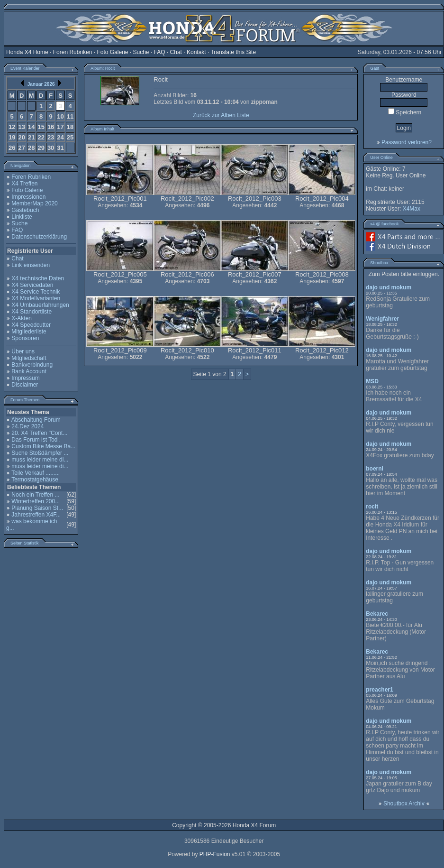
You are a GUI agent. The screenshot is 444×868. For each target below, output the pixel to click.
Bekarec (377, 614)
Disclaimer (25, 385)
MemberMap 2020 (34, 203)
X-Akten (22, 318)
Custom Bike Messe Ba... (43, 446)
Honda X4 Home (27, 52)
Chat (176, 52)
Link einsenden (31, 265)
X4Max (412, 209)
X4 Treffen (24, 184)
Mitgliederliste (29, 332)
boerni (375, 469)
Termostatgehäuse (35, 480)
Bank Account (29, 371)
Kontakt (196, 52)
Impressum (25, 378)
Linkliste (22, 217)
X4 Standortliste (32, 312)
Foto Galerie (112, 52)
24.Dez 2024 (27, 426)
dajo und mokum (389, 287)
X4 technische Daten (38, 278)
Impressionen (28, 197)
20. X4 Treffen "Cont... (39, 433)
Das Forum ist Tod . (36, 440)
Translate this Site (233, 52)
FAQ (160, 52)
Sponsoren (25, 338)
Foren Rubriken (73, 52)
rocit (372, 507)
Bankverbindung (32, 365)
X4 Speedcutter (31, 325)
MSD (372, 381)
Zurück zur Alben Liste (221, 115)
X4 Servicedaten (32, 285)
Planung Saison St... (37, 508)
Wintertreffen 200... (36, 501)
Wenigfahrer (382, 319)
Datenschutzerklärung (39, 237)
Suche (141, 52)
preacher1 (379, 690)
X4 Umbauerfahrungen (40, 305)
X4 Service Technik (36, 292)
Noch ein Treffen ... (35, 495)
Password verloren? (407, 142)
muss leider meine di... (40, 460)
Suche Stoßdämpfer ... (40, 453)
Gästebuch (25, 210)
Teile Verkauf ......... (36, 473)
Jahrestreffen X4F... (36, 515)
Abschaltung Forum (36, 420)
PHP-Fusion (215, 854)
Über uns (23, 351)
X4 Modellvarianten (36, 298)
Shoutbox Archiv (404, 803)
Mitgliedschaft (29, 358)
